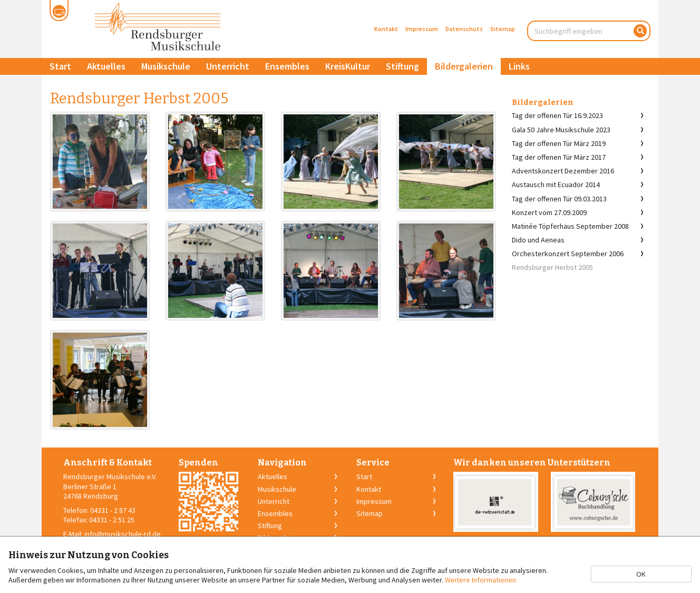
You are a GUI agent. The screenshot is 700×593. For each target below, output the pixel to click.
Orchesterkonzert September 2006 (568, 254)
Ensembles (287, 66)
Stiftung (402, 66)
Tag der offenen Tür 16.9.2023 (557, 115)
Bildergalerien (464, 66)
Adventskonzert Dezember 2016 (563, 171)
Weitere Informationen (480, 580)
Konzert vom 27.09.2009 (549, 212)
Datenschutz (464, 29)
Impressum (422, 29)
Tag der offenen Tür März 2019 (559, 143)
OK (641, 574)
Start (60, 66)
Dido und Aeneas (538, 240)
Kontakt (386, 29)
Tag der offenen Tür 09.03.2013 (559, 199)
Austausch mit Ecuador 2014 (556, 184)
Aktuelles (106, 66)
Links (519, 66)
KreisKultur (348, 66)
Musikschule (166, 66)
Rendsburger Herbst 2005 (552, 267)
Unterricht (228, 66)
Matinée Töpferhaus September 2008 (570, 226)
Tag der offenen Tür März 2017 (559, 157)
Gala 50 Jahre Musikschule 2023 (561, 130)
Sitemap (503, 29)
